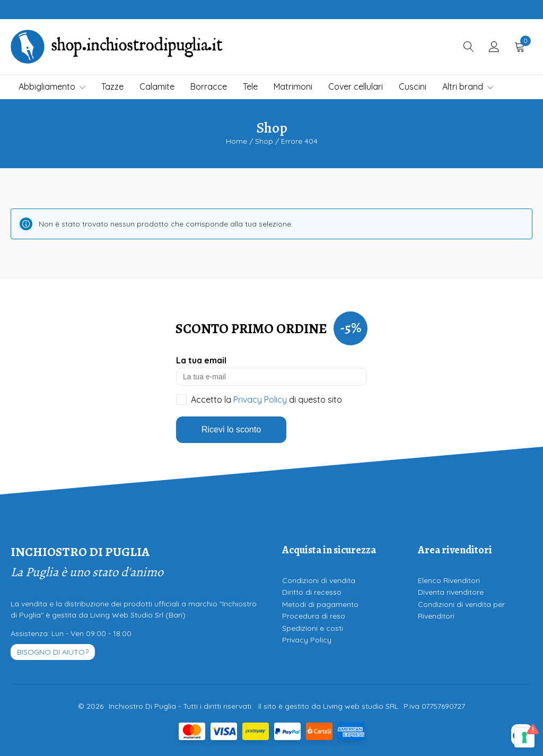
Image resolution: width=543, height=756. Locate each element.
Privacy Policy (260, 399)
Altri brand (468, 86)
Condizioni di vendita (319, 580)
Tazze (112, 86)
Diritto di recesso (312, 592)
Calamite (157, 86)
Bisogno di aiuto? (53, 652)
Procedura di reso (314, 616)
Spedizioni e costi (313, 628)
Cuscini (413, 86)
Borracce (209, 86)
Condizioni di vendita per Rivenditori (461, 610)
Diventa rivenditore (451, 592)
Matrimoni (293, 86)
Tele (250, 86)
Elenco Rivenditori (449, 580)
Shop (264, 141)
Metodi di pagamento (320, 604)
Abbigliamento (52, 86)
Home (237, 141)
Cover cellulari (356, 86)
